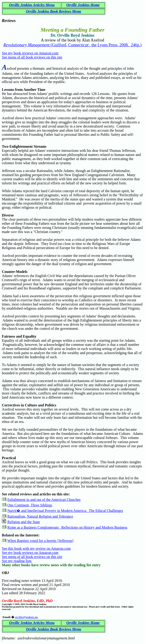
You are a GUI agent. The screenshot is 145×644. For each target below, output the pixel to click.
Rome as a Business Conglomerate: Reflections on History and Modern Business (67, 527)
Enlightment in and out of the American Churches (44, 500)
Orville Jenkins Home (83, 5)
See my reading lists (17, 561)
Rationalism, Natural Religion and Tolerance (40, 516)
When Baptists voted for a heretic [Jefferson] (40, 541)
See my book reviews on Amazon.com (30, 53)
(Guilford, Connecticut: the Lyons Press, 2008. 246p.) (72, 45)
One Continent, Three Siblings (30, 505)
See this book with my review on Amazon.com (36, 548)
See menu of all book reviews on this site (32, 57)
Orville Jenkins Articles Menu (32, 5)
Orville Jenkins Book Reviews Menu (54, 11)
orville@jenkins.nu (26, 617)
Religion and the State (24, 522)
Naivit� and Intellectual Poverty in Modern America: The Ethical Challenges (65, 511)
